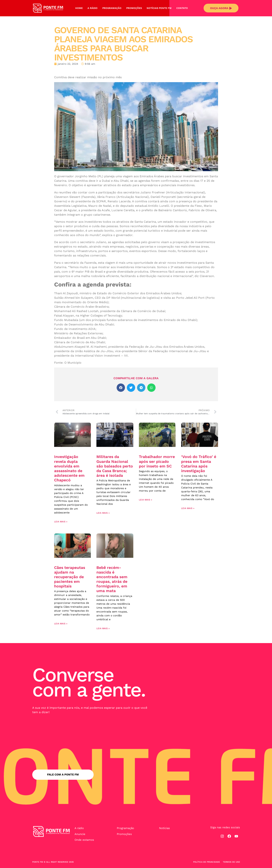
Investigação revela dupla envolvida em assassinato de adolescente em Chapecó (69, 468)
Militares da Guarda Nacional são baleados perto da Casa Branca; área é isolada (115, 466)
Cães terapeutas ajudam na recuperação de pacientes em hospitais (70, 577)
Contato (182, 8)
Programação (112, 8)
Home (79, 8)
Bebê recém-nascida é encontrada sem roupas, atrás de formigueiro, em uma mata (112, 579)
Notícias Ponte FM (159, 8)
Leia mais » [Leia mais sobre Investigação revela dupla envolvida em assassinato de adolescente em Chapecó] (61, 522)
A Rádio (93, 8)
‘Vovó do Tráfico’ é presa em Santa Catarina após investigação (199, 464)
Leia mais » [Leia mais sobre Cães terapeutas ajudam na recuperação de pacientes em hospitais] (61, 624)
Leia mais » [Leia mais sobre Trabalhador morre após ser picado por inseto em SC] (145, 500)
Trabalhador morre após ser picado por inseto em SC (157, 461)
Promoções (134, 8)
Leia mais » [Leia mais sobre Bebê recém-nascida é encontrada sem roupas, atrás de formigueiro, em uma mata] (103, 628)
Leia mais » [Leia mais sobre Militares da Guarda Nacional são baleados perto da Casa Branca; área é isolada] (103, 513)
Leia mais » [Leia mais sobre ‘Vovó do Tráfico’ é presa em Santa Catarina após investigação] (188, 508)
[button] (121, 388)
